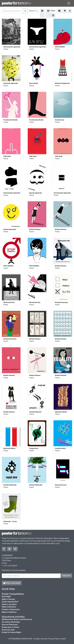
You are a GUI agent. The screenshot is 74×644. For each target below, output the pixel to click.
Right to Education (9, 607)
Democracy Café (8, 630)
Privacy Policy (54, 639)
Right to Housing (8, 599)
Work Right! (6, 597)
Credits (63, 639)
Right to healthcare (9, 612)
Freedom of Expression (11, 610)
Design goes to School (10, 627)
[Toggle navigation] (69, 3)
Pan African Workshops (11, 622)
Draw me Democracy (10, 625)
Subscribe (66, 576)
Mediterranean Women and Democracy (17, 619)
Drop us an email (12, 583)
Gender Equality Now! (10, 602)
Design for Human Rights (12, 632)
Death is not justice (9, 604)
